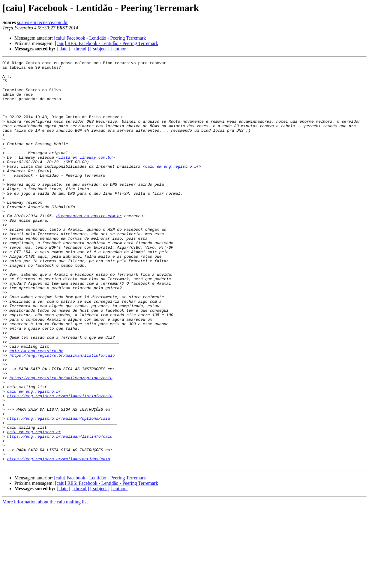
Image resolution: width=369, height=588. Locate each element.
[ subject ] (100, 49)
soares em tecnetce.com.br (42, 22)
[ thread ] (80, 49)
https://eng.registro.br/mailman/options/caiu (61, 442)
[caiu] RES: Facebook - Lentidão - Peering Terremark (106, 43)
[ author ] (120, 49)
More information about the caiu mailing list (45, 583)
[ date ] (63, 49)
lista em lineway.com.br (85, 177)
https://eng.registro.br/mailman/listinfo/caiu (62, 415)
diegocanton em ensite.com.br (89, 247)
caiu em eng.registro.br (172, 188)
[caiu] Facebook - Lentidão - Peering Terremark (100, 38)
